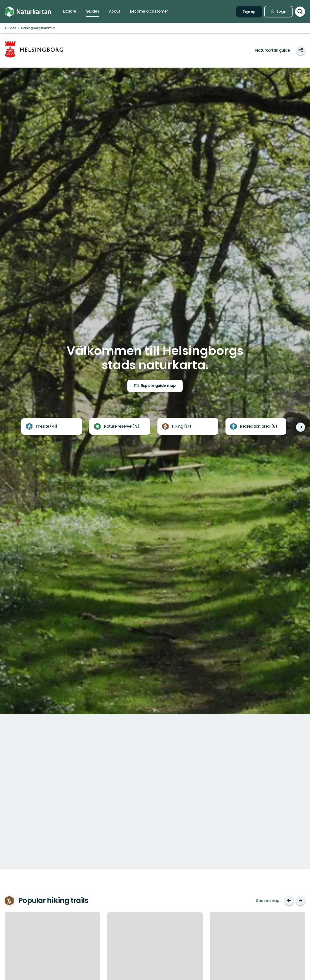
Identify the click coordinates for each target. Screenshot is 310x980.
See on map (268, 901)
